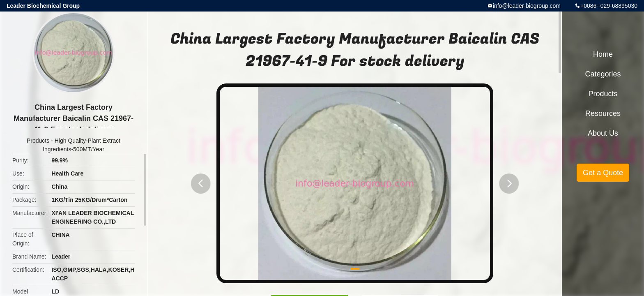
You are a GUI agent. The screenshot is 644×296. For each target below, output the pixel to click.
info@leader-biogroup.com (527, 6)
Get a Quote (603, 173)
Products (38, 141)
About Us (603, 133)
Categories (603, 74)
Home (603, 54)
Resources (603, 113)
